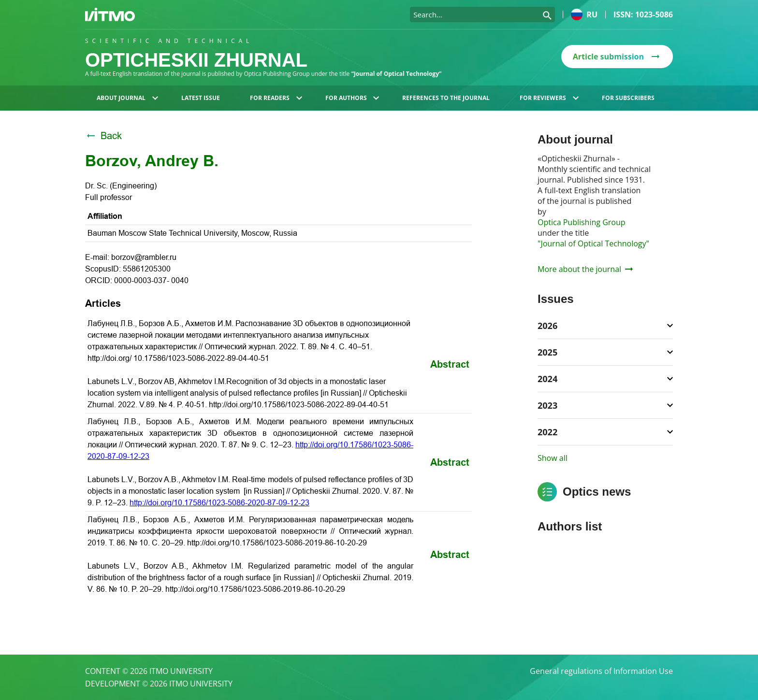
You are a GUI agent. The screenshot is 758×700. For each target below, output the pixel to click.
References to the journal (446, 98)
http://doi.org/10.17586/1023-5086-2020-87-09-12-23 (219, 503)
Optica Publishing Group (582, 222)
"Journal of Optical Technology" (593, 243)
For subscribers (628, 98)
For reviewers (549, 98)
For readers (276, 98)
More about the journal (585, 269)
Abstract (450, 364)
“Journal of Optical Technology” (396, 74)
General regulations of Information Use (601, 671)
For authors (352, 98)
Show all (553, 458)
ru (584, 14)
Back (103, 136)
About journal (127, 98)
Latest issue (201, 98)
